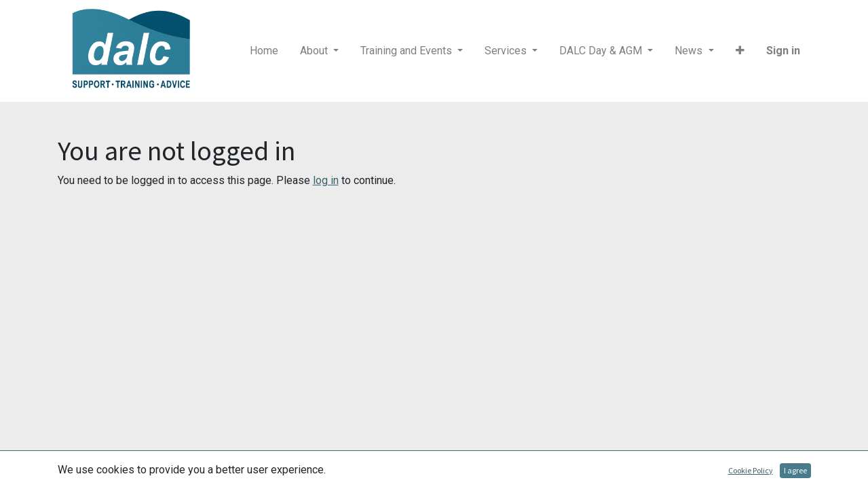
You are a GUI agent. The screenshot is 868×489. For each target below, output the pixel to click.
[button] (740, 51)
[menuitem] (264, 51)
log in (326, 180)
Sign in (783, 51)
